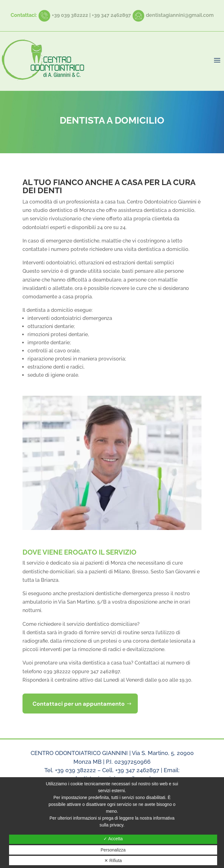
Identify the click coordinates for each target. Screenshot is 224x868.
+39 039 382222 (70, 15)
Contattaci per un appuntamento (79, 704)
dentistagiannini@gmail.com (180, 15)
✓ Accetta (113, 839)
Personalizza (113, 850)
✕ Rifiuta (113, 861)
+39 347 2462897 (111, 15)
